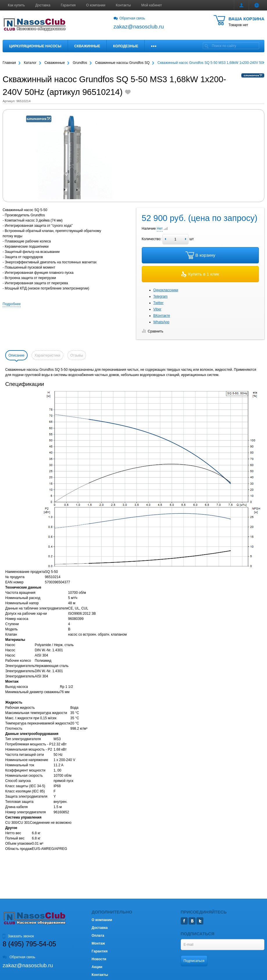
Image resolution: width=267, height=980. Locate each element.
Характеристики (48, 355)
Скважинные (87, 46)
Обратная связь (129, 18)
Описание (16, 355)
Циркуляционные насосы (35, 46)
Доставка (43, 5)
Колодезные (126, 46)
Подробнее (12, 304)
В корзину (200, 255)
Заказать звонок (18, 936)
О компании (96, 5)
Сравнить (153, 331)
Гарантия (68, 5)
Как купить (16, 5)
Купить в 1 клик (200, 274)
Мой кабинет (152, 5)
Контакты (123, 5)
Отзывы (77, 355)
